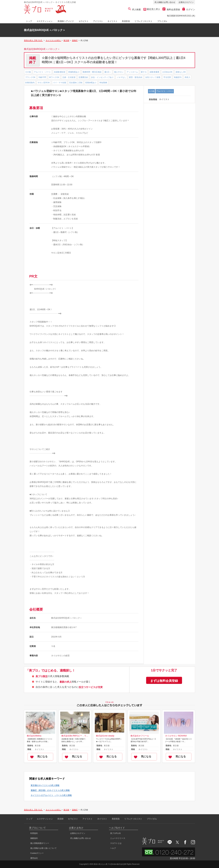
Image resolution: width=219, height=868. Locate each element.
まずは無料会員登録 (164, 681)
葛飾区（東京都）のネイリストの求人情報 (50, 790)
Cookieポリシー (37, 853)
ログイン (189, 10)
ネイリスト (112, 21)
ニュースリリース (118, 838)
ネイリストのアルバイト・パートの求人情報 (51, 795)
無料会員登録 (171, 10)
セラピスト (84, 21)
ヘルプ (113, 848)
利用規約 (34, 833)
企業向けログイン (186, 2)
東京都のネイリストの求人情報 (45, 785)
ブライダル (162, 21)
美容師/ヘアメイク (66, 21)
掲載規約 (34, 838)
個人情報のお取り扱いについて (43, 848)
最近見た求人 (153, 9)
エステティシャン (45, 21)
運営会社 (34, 858)
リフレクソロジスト (143, 21)
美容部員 (126, 21)
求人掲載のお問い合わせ (165, 2)
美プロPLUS (115, 833)
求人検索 (135, 10)
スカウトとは (116, 843)
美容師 (60, 819)
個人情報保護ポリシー (40, 843)
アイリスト (98, 21)
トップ (29, 21)
